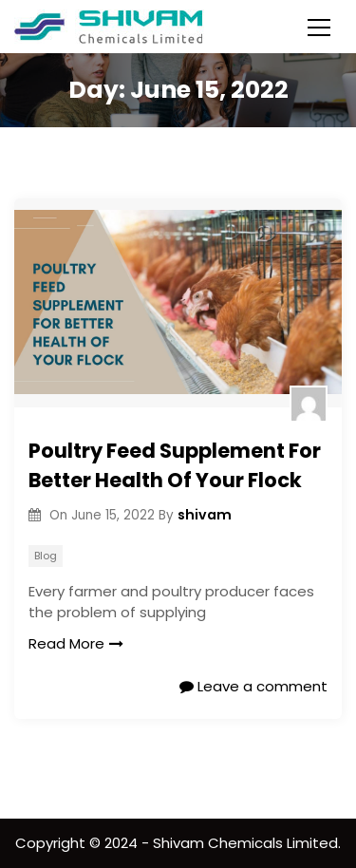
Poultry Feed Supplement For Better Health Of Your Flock (175, 466)
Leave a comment (253, 686)
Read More (76, 643)
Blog (46, 556)
